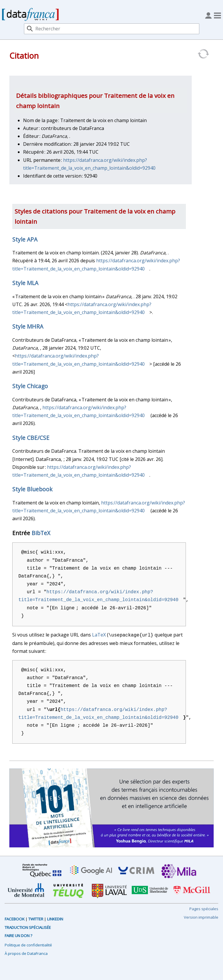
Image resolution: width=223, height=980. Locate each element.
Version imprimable (201, 917)
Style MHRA (28, 326)
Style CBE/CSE (31, 438)
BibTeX (41, 533)
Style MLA (25, 283)
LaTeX (99, 635)
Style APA (25, 239)
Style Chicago (30, 386)
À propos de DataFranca (26, 953)
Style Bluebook (32, 489)
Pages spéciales (204, 908)
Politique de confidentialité (28, 944)
